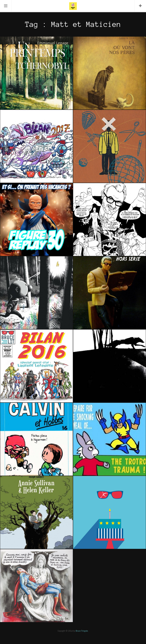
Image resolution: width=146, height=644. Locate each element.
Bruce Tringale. (82, 631)
